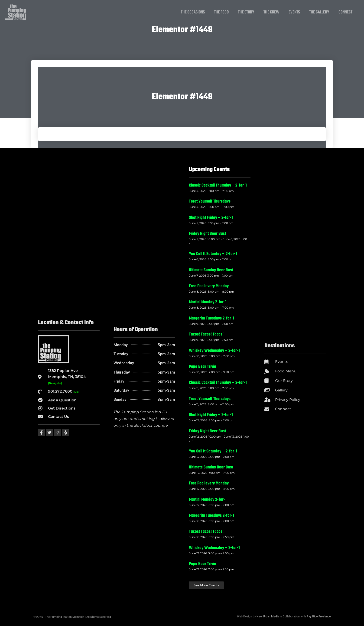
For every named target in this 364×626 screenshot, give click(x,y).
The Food (221, 12)
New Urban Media (268, 616)
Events (294, 12)
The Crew (271, 12)
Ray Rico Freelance (319, 616)
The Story (246, 12)
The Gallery (319, 12)
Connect (345, 12)
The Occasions (193, 12)
